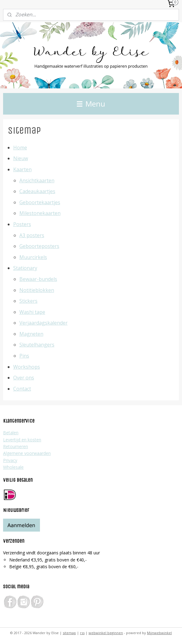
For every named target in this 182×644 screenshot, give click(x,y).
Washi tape (32, 312)
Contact (22, 389)
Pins (24, 356)
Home (20, 148)
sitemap (69, 633)
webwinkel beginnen (106, 633)
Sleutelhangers (37, 345)
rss (82, 633)
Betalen (11, 433)
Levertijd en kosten (22, 440)
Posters (22, 224)
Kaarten (22, 169)
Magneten (31, 334)
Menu (91, 104)
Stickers (28, 301)
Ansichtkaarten (37, 180)
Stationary (25, 268)
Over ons (24, 378)
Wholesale (13, 467)
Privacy (10, 460)
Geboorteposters (39, 246)
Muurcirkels (33, 257)
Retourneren (16, 446)
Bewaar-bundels (38, 279)
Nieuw (21, 159)
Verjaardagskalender (44, 323)
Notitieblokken (37, 290)
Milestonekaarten (40, 213)
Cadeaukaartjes (37, 191)
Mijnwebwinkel (159, 633)
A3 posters (32, 235)
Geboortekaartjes (40, 202)
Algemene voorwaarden (27, 453)
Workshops (27, 367)
